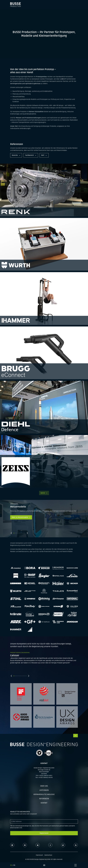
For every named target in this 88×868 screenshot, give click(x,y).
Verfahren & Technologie (44, 794)
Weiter (44, 493)
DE (11, 865)
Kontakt (44, 803)
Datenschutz (48, 855)
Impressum (39, 855)
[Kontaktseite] (44, 865)
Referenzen (44, 799)
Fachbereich (31, 155)
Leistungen (44, 790)
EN (14, 865)
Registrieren (44, 833)
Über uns (44, 786)
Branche (16, 155)
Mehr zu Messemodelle (21, 517)
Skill (44, 155)
